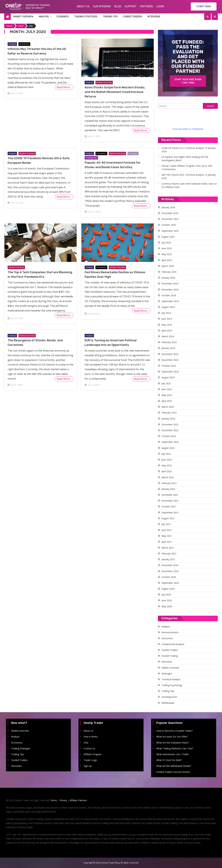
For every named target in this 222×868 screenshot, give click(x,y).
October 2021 (169, 506)
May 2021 (167, 536)
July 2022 (166, 454)
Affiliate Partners (78, 800)
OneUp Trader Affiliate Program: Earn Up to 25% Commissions (187, 168)
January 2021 (168, 559)
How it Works (91, 737)
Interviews (154, 17)
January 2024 (168, 348)
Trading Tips (110, 17)
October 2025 (169, 225)
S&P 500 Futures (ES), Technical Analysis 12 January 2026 (189, 176)
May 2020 (167, 606)
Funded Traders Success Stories (173, 772)
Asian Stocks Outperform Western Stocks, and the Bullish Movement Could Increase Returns (115, 92)
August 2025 (168, 237)
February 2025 (169, 272)
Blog (118, 6)
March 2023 (168, 407)
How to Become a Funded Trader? (174, 731)
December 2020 (170, 565)
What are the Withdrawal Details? (174, 766)
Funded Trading (170, 656)
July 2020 (166, 595)
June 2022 (167, 460)
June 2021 (167, 530)
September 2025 (170, 231)
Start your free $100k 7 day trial (188, 81)
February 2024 (169, 342)
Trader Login (90, 760)
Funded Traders (133, 17)
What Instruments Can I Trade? (173, 754)
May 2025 (167, 254)
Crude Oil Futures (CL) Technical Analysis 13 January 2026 (189, 150)
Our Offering (102, 6)
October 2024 (169, 295)
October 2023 (169, 366)
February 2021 (169, 554)
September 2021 (170, 512)
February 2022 (169, 483)
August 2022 (168, 448)
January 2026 (168, 207)
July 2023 (166, 383)
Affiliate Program (93, 754)
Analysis (44, 17)
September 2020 (170, 583)
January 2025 (168, 278)
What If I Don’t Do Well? (169, 760)
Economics (63, 17)
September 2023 (170, 372)
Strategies (133, 153)
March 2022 (168, 477)
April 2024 (167, 331)
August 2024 (168, 307)
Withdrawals (168, 703)
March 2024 (168, 336)
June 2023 (167, 389)
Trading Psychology (172, 685)
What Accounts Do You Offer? (172, 737)
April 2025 (167, 260)
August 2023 (168, 377)
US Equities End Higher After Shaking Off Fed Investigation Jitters (185, 159)
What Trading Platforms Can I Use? (175, 748)
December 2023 (170, 354)
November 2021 (170, 501)
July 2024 (166, 313)
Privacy (63, 800)
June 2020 (167, 600)
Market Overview (23, 17)
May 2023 (167, 395)
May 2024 (167, 325)
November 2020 (170, 571)
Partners (146, 6)
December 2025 (170, 213)
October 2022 (169, 436)
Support (131, 6)
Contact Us (89, 748)
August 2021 (168, 518)
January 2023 (168, 419)
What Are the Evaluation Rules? (173, 743)
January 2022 (168, 489)
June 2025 (167, 248)
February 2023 (169, 413)
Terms (54, 800)
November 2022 (170, 430)
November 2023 (170, 360)
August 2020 (168, 589)
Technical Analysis (171, 679)
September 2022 (170, 442)
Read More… (64, 87)
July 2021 (166, 524)
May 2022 (167, 465)
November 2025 (170, 219)
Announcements (170, 632)
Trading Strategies (86, 17)
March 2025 (168, 266)
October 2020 (169, 577)
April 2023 (167, 401)
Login (160, 6)
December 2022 (170, 424)
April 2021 (167, 542)
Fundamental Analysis (173, 644)
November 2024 (170, 290)
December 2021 (170, 495)
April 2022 (167, 471)
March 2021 (168, 548)
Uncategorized (169, 697)
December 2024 (170, 284)
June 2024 (167, 319)
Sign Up (88, 766)
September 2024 (170, 301)
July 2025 (166, 242)
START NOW (204, 6)
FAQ (86, 743)
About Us (83, 6)
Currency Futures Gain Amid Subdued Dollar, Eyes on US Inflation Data (189, 185)
